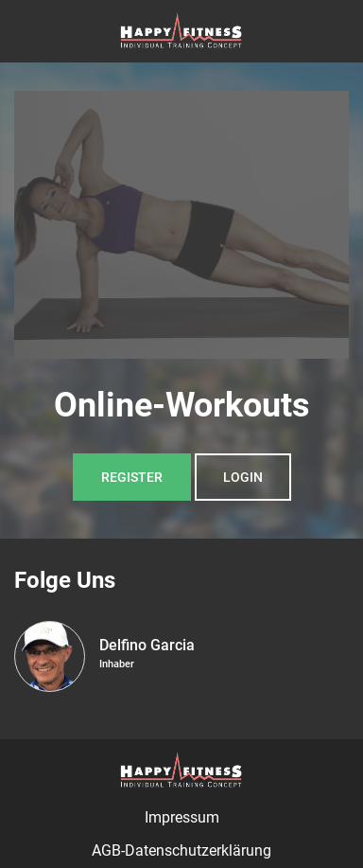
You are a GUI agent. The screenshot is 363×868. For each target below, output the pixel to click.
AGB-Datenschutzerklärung (181, 850)
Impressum (182, 817)
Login (243, 477)
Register (132, 477)
